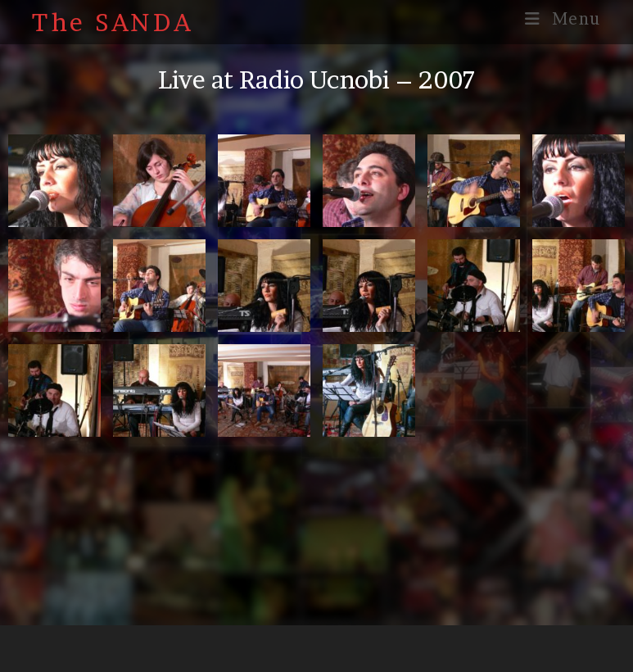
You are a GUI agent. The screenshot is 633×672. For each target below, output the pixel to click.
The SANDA (113, 22)
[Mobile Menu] (563, 19)
